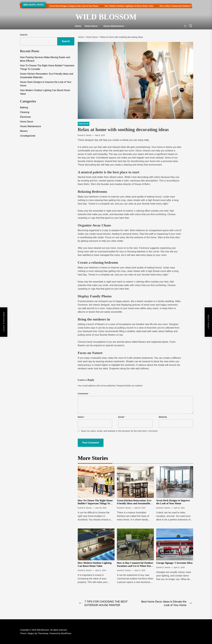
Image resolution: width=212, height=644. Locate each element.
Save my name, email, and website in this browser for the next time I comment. (120, 431)
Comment (84, 394)
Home (78, 26)
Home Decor (92, 26)
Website (163, 417)
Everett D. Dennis (85, 135)
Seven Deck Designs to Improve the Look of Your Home (66, 6)
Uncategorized (28, 136)
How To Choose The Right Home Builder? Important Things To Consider (95, 503)
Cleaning (25, 112)
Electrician (25, 117)
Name (81, 417)
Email (122, 417)
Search (24, 35)
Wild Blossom (106, 17)
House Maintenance (115, 26)
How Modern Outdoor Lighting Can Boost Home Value (121, 6)
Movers (24, 131)
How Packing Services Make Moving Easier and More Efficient (45, 59)
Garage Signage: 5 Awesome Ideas (174, 563)
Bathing (24, 107)
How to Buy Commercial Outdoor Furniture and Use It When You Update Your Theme (135, 566)
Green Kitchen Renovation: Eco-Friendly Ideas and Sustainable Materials (134, 503)
